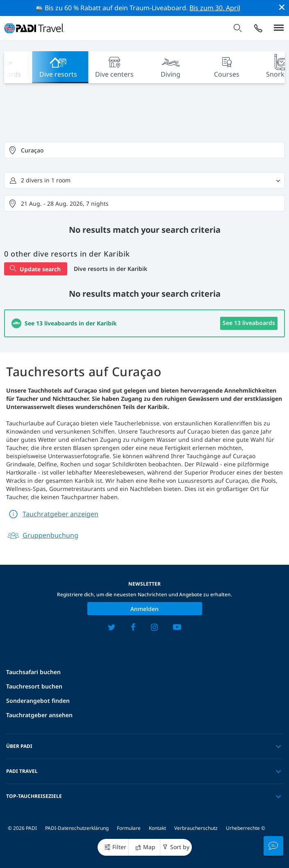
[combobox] (144, 150)
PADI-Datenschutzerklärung (77, 828)
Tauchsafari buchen (33, 672)
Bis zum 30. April (215, 8)
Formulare (129, 828)
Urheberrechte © (246, 828)
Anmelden (144, 609)
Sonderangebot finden (38, 701)
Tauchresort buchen (34, 686)
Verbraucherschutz (196, 828)
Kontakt (157, 828)
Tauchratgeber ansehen (39, 715)
